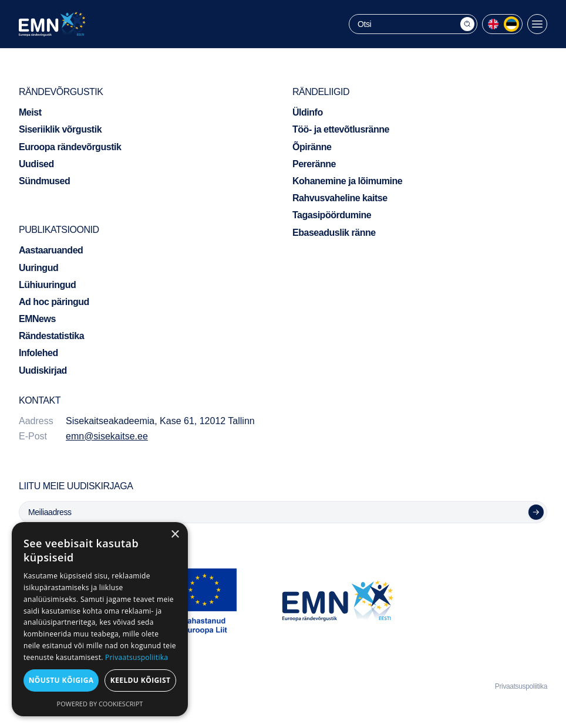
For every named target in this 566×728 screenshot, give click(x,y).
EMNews (37, 319)
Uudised (36, 164)
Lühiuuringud (47, 285)
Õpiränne (312, 147)
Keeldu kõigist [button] (141, 680)
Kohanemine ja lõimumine (347, 181)
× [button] (175, 535)
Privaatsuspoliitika (521, 686)
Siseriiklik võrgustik (60, 129)
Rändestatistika (51, 336)
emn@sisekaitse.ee (107, 436)
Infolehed (38, 353)
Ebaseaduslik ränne (334, 233)
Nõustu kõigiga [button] (61, 680)
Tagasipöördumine (332, 215)
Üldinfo (308, 112)
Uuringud (38, 268)
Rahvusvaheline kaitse (340, 198)
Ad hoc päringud (54, 302)
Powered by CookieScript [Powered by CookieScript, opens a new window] (100, 704)
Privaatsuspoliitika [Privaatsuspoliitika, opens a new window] (137, 657)
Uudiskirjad (43, 370)
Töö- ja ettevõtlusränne (341, 129)
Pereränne (314, 164)
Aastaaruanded (51, 250)
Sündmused (44, 181)
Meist (30, 112)
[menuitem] (493, 24)
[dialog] (100, 619)
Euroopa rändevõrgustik (70, 147)
